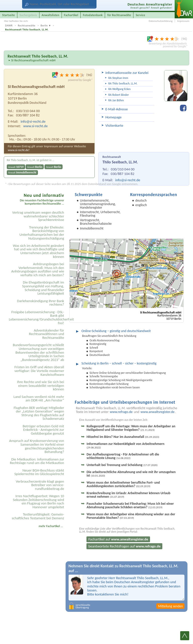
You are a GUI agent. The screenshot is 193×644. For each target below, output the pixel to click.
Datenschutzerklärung (161, 21)
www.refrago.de (121, 412)
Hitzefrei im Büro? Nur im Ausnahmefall (123, 437)
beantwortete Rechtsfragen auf (125, 546)
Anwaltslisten (51, 15)
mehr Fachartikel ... (51, 526)
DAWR (9, 26)
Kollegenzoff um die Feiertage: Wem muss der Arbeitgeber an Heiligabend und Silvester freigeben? (131, 428)
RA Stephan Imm (118, 78)
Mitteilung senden (170, 606)
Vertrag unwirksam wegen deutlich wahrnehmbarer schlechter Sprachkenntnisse (38, 216)
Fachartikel (71, 15)
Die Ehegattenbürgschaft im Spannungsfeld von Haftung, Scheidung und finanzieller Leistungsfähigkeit (43, 288)
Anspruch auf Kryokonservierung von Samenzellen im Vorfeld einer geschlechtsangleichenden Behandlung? (37, 446)
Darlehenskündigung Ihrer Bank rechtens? (41, 303)
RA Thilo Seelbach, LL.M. (123, 83)
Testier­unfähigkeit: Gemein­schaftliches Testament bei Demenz (38, 516)
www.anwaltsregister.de (158, 412)
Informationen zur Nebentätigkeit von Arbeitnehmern (125, 445)
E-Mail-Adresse (116, 109)
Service (140, 15)
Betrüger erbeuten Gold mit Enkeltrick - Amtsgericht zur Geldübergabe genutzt (43, 430)
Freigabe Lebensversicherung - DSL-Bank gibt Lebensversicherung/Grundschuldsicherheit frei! (37, 317)
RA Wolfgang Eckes (119, 89)
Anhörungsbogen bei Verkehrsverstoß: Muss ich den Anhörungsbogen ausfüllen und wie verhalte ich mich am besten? (38, 269)
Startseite (9, 15)
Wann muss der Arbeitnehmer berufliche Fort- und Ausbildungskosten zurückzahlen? (123, 484)
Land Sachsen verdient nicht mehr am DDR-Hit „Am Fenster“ (39, 399)
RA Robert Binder (119, 95)
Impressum (183, 21)
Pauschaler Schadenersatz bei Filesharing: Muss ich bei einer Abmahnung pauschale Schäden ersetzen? (130, 505)
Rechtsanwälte (27, 26)
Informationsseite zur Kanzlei (127, 73)
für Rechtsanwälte (119, 15)
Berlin (44, 26)
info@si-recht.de (128, 180)
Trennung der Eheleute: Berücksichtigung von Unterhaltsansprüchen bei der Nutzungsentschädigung (42, 233)
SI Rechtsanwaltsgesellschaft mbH (34, 60)
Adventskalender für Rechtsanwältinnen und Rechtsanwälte (46, 334)
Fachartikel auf (118, 539)
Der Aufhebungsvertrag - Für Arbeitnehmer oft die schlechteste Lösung (123, 456)
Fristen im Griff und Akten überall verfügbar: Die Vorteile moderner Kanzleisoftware (39, 371)
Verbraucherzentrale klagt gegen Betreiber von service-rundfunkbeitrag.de (40, 485)
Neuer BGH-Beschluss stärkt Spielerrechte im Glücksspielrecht (39, 472)
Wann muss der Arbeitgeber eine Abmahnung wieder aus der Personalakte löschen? (131, 516)
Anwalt (16, 167)
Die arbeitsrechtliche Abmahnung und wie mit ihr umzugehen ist (131, 474)
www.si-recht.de (35, 126)
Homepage (113, 117)
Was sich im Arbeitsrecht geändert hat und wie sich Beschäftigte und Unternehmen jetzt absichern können (38, 251)
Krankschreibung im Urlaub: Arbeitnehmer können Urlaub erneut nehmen (128, 495)
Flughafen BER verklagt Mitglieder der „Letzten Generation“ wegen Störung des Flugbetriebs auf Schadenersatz (39, 413)
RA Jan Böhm (116, 100)
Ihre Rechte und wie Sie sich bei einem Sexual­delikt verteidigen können (41, 385)
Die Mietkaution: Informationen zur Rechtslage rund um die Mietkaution (37, 461)
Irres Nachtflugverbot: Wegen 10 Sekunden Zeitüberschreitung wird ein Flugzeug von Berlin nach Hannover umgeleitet (38, 501)
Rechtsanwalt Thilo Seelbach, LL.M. (27, 30)
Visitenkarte (114, 125)
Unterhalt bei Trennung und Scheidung (122, 465)
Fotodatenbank (93, 15)
